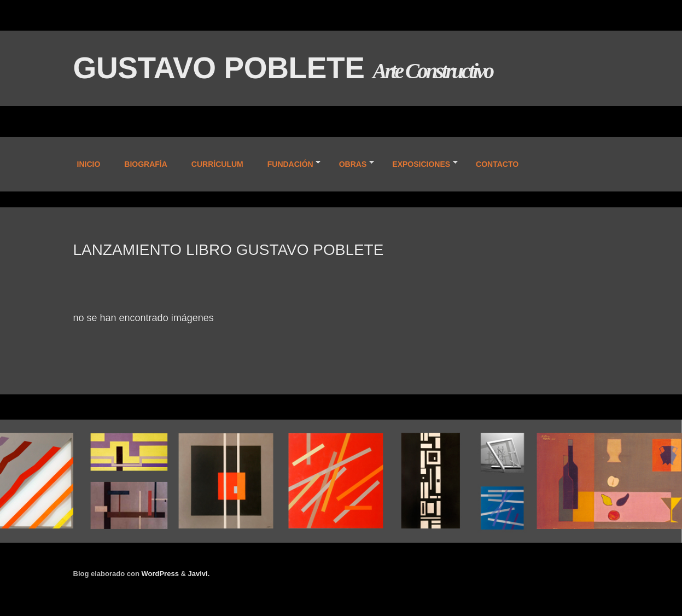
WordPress (160, 574)
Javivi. (199, 574)
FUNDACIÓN (290, 165)
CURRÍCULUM (217, 164)
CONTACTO (497, 164)
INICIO (89, 164)
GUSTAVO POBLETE (223, 68)
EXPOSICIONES (420, 165)
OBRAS (352, 165)
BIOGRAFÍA (146, 164)
